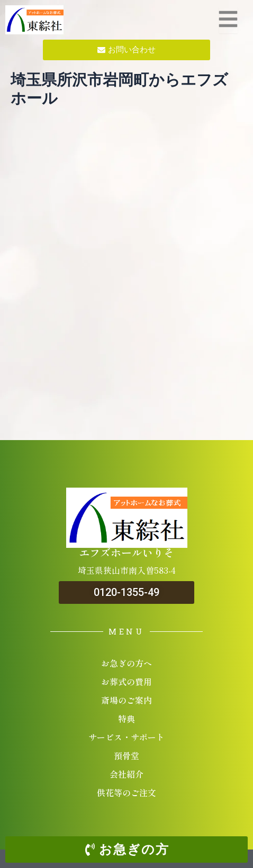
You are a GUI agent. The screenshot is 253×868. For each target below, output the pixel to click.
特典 (126, 718)
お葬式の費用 (126, 682)
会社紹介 (126, 774)
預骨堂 (126, 755)
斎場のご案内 (126, 700)
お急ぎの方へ (126, 663)
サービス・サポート (126, 737)
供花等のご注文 (126, 792)
